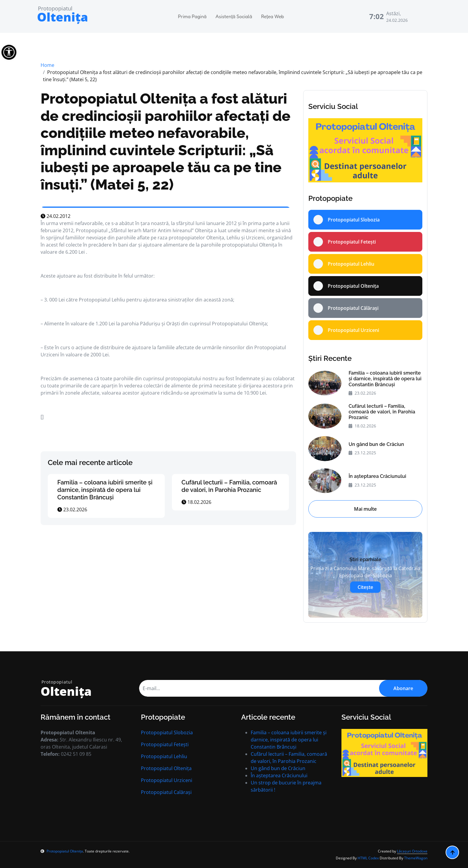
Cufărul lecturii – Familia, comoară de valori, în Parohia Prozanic (229, 486)
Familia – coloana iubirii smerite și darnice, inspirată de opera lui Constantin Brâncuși (105, 490)
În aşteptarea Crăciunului (377, 476)
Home (47, 65)
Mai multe (365, 509)
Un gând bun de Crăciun (376, 444)
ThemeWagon (416, 858)
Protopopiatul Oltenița (166, 768)
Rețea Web (273, 16)
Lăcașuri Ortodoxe (412, 851)
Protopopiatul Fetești (165, 744)
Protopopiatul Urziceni (167, 780)
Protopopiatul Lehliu (164, 756)
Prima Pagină (192, 16)
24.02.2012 (56, 216)
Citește (365, 587)
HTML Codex (368, 858)
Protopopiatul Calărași (166, 792)
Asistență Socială (234, 16)
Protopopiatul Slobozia (167, 732)
